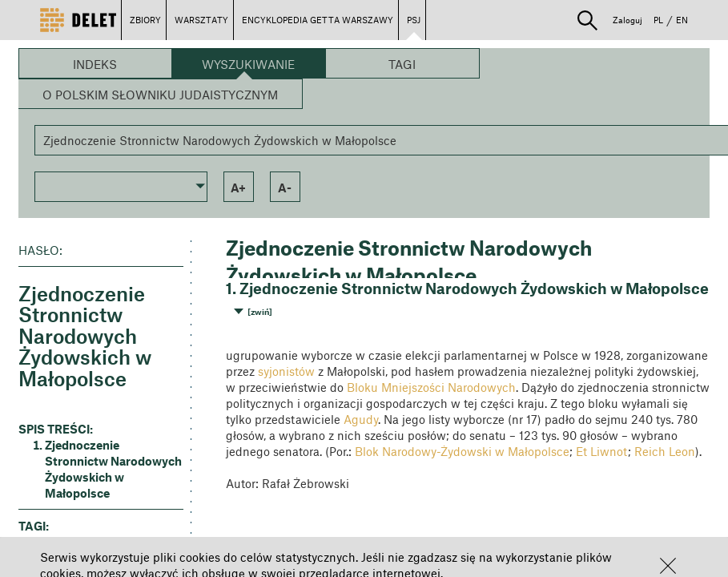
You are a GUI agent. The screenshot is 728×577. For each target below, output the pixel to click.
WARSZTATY (201, 20)
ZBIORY (145, 20)
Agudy (361, 419)
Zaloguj (627, 20)
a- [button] (285, 188)
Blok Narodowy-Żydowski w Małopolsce (462, 451)
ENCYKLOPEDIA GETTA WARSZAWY (318, 20)
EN (682, 20)
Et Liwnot (602, 451)
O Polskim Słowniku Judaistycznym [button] (160, 95)
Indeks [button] (95, 64)
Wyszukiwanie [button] (248, 64)
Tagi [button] (402, 64)
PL (658, 20)
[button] (668, 566)
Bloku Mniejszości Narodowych (431, 387)
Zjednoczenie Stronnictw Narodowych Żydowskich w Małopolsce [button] (113, 469)
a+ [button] (238, 188)
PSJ (414, 20)
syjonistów (286, 371)
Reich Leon (665, 451)
